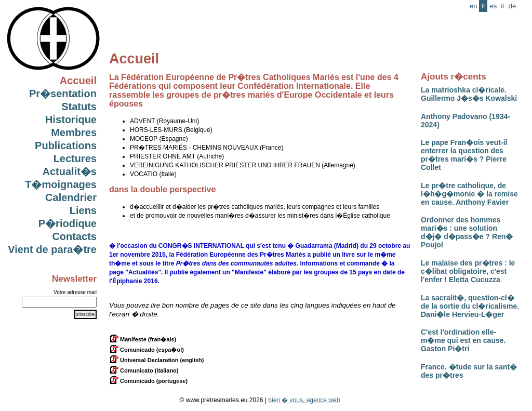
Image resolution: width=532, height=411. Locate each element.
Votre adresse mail (75, 292)
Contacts (74, 236)
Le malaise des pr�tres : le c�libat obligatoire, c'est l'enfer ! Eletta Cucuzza (468, 271)
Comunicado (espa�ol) (147, 350)
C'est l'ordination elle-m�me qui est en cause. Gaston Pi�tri (463, 340)
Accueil (78, 81)
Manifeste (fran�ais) (143, 339)
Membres (74, 132)
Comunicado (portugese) (148, 381)
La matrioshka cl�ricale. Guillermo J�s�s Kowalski (469, 94)
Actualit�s (70, 171)
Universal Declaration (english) (156, 360)
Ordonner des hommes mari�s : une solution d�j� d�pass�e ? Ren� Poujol (467, 232)
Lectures (75, 158)
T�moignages (61, 184)
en (473, 6)
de (512, 6)
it (503, 6)
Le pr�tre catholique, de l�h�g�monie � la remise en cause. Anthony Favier (469, 194)
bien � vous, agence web (304, 400)
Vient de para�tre (52, 249)
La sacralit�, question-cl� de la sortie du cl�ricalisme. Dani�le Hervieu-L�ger (470, 306)
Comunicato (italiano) (144, 370)
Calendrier (71, 197)
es (493, 6)
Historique (71, 120)
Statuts (79, 107)
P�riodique (68, 223)
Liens (83, 210)
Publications (66, 145)
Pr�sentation (63, 94)
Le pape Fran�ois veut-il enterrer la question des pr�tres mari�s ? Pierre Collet (464, 155)
